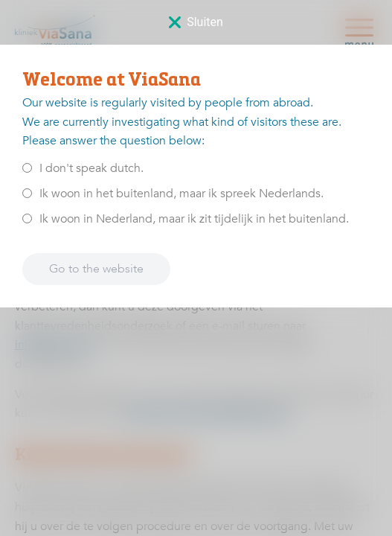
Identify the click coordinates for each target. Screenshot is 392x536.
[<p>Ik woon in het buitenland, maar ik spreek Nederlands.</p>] (27, 193)
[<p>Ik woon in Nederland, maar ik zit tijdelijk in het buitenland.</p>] (27, 218)
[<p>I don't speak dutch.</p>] (27, 168)
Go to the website (96, 269)
